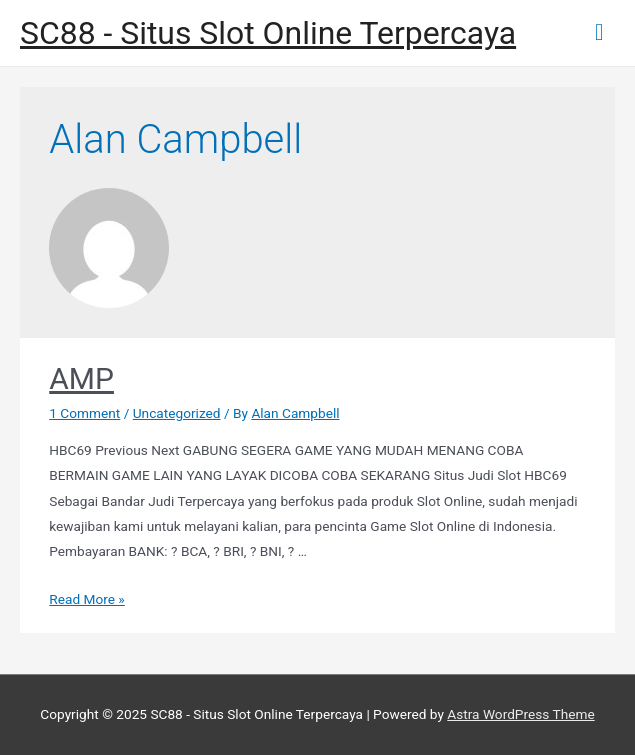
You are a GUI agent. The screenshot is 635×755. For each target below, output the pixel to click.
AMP (81, 378)
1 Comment (84, 413)
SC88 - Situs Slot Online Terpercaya (268, 33)
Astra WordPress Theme (520, 714)
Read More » (87, 599)
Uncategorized (177, 413)
